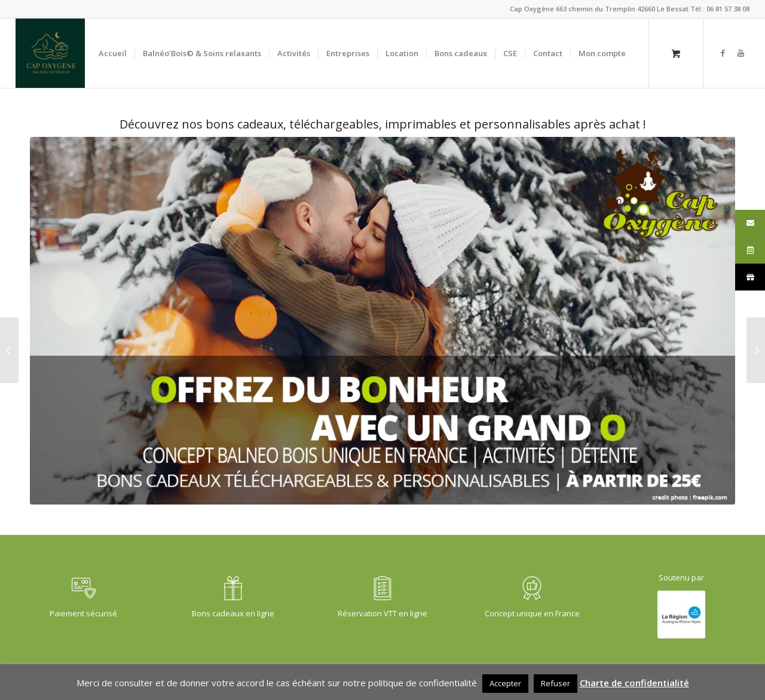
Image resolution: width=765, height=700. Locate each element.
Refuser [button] (556, 683)
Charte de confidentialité (634, 683)
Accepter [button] (505, 683)
